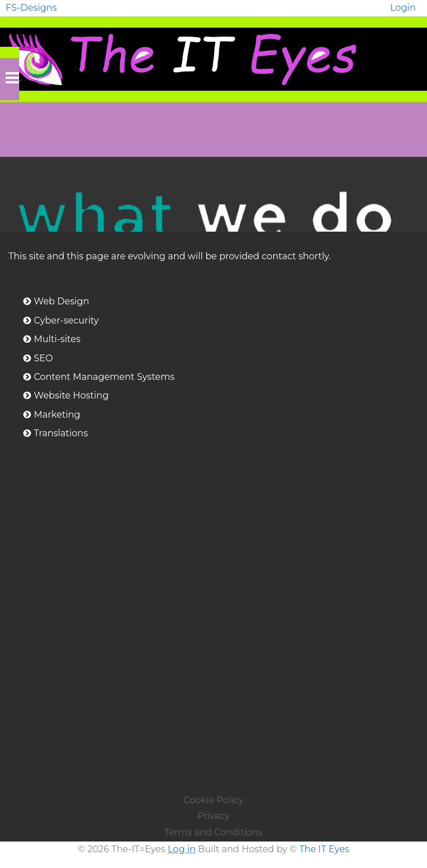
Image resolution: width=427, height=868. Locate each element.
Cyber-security (66, 320)
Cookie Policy (213, 800)
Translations (61, 433)
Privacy (213, 816)
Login (403, 8)
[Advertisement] (214, 714)
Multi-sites (57, 339)
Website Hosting (71, 395)
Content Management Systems (104, 377)
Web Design (61, 301)
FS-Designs (31, 8)
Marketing (57, 415)
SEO (43, 358)
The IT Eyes (324, 849)
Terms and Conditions (214, 832)
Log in (182, 849)
